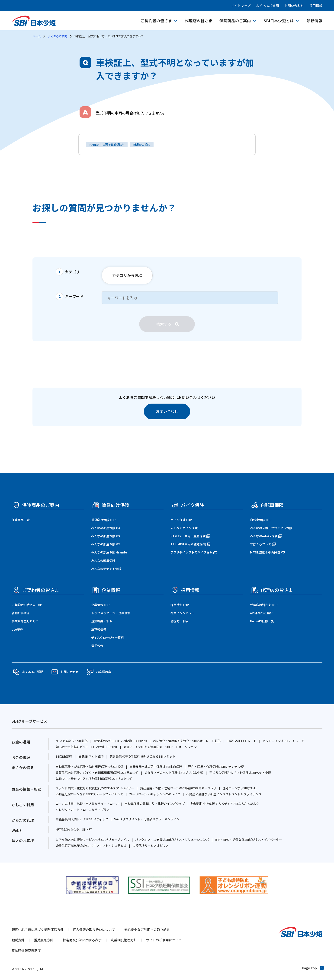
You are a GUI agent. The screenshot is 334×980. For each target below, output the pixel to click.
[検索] (167, 324)
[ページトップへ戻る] (313, 968)
